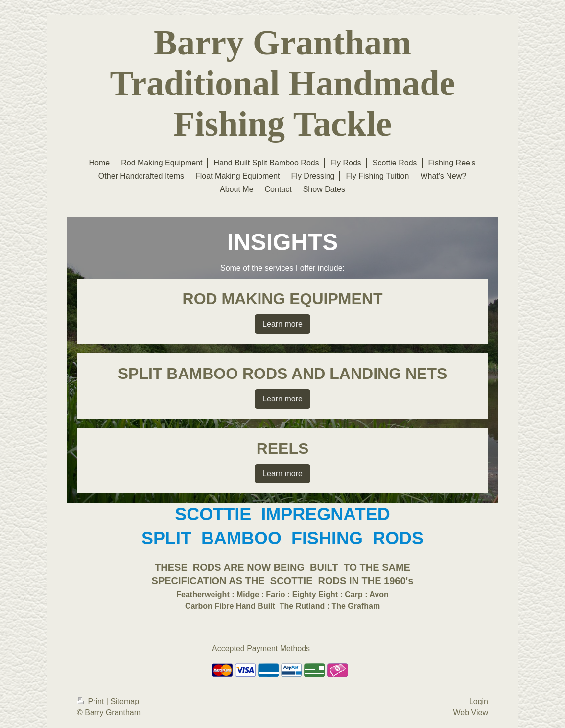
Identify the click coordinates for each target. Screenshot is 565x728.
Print (92, 701)
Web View (471, 713)
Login (479, 701)
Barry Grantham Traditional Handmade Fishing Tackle (283, 83)
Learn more (282, 324)
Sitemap (125, 701)
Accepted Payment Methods (261, 648)
